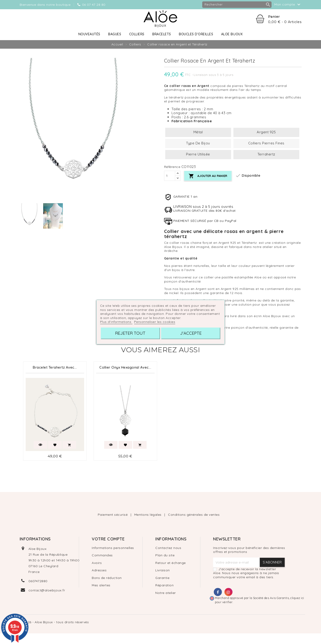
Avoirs (97, 563)
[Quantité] (170, 176)
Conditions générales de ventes (194, 515)
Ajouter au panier (209, 176)
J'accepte (191, 333)
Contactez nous (168, 548)
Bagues (115, 34)
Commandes (102, 555)
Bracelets (162, 34)
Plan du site (165, 555)
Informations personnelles (113, 548)
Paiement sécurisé (113, 515)
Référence (172, 167)
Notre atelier (166, 593)
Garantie (162, 578)
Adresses (99, 570)
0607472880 (38, 581)
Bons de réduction (107, 578)
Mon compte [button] (288, 5)
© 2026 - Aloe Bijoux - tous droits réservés (54, 622)
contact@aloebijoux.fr (47, 590)
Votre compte (108, 539)
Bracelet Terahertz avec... (55, 367)
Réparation (164, 585)
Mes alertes (101, 585)
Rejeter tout (130, 333)
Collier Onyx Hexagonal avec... (125, 367)
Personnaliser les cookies (155, 322)
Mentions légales (148, 515)
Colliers (137, 34)
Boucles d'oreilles (196, 34)
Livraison (163, 570)
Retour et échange (171, 563)
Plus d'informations (116, 322)
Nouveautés (89, 34)
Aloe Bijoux (232, 34)
